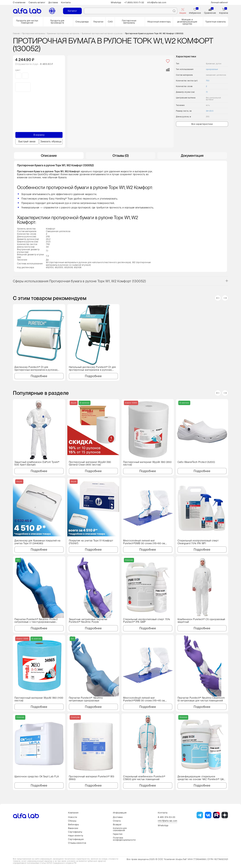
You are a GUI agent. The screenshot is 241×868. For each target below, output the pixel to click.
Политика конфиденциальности (124, 839)
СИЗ (110, 22)
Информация (120, 813)
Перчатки (98, 22)
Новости (73, 817)
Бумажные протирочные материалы (63, 34)
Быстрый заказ (27, 141)
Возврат (117, 825)
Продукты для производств (57, 22)
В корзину (39, 135)
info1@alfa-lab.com (157, 2)
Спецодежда (82, 22)
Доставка (53, 2)
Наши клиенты (76, 836)
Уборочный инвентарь (159, 22)
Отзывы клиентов (77, 843)
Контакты (66, 2)
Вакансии (73, 828)
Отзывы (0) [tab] (121, 156)
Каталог (72, 11)
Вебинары (73, 825)
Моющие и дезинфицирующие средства (187, 22)
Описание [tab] (49, 156)
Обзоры (72, 821)
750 (208, 81)
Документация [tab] (192, 156)
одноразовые (212, 69)
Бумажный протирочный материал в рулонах (102, 34)
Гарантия (118, 834)
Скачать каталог (37, 2)
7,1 (207, 92)
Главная (16, 34)
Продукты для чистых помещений (27, 22)
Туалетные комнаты (216, 22)
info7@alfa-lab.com (168, 821)
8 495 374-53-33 (167, 817)
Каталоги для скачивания (120, 829)
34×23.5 (210, 111)
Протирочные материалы (129, 22)
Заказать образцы (51, 141)
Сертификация (76, 839)
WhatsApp (116, 2)
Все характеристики (202, 124)
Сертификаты (75, 832)
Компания (73, 813)
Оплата (117, 821)
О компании (19, 2)
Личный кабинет (219, 2)
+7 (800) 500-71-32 (134, 2)
